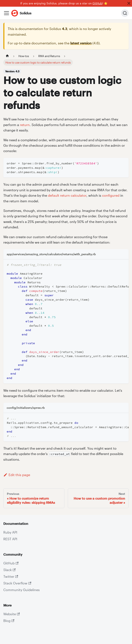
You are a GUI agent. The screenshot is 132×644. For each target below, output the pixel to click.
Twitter (11, 576)
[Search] (125, 13)
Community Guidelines (22, 590)
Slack (9, 570)
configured (111, 195)
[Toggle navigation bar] (6, 13)
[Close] (129, 3)
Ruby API (10, 532)
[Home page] (7, 56)
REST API (10, 539)
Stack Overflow (17, 583)
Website (12, 614)
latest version (81, 43)
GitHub (97, 3)
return (25, 125)
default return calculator (67, 195)
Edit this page (17, 475)
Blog (9, 621)
